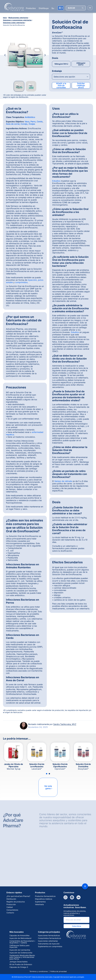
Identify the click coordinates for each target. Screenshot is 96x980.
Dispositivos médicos (44, 899)
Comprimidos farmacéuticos (49, 938)
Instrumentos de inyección (49, 944)
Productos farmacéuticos (45, 896)
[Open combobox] (71, 77)
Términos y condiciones (39, 971)
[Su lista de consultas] (61, 8)
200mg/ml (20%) (81, 64)
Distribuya (44, 8)
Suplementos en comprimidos (50, 946)
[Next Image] (45, 55)
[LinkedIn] (78, 897)
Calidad (10, 907)
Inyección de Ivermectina (20, 950)
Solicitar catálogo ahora (81, 85)
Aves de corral (13, 124)
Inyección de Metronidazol (20, 938)
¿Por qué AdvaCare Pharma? (18, 896)
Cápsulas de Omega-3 (19, 967)
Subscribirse (77, 926)
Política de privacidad (58, 971)
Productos (31, 8)
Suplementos (40, 902)
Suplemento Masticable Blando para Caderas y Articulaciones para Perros (22, 957)
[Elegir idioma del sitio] (90, 8)
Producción (11, 904)
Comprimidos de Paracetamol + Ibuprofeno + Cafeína (22, 942)
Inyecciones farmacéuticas (49, 935)
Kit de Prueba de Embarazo (21, 964)
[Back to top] (85, 886)
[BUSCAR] (76, 8)
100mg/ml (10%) (61, 64)
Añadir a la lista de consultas (61, 85)
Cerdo (40, 122)
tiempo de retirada (63, 481)
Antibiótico (30, 117)
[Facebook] (72, 897)
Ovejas (32, 124)
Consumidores (12, 910)
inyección (32, 280)
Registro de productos (16, 902)
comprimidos (21, 282)
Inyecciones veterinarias (48, 941)
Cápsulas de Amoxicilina (19, 935)
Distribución (11, 899)
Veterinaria (39, 904)
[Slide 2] (49, 774)
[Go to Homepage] (13, 7)
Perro (33, 122)
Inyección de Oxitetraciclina (21, 953)
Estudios (56, 181)
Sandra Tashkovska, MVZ (65, 724)
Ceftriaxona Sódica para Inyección (19, 946)
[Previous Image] (5, 55)
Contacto (10, 913)
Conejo (24, 124)
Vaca (27, 122)
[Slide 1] (47, 774)
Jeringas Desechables (18, 962)
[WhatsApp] (65, 897)
